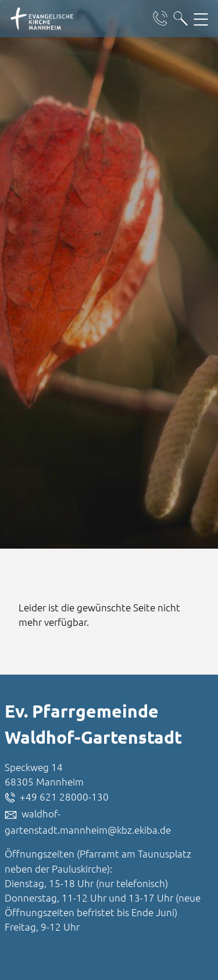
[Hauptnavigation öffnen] (201, 19)
